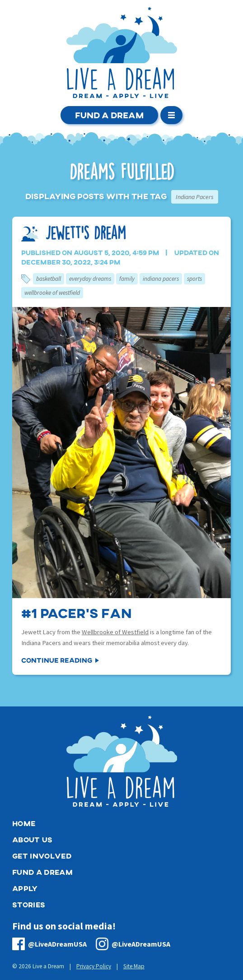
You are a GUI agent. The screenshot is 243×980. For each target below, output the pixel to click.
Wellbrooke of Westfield (52, 293)
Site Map (134, 966)
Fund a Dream (109, 115)
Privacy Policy (94, 966)
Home (24, 823)
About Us (33, 839)
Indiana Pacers (161, 279)
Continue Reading (57, 660)
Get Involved (42, 856)
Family (127, 279)
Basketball (49, 279)
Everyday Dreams (90, 279)
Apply (25, 888)
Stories (29, 904)
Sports (194, 279)
